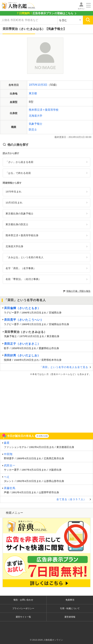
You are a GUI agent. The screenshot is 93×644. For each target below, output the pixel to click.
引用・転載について (70, 608)
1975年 (33, 85)
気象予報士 (36, 124)
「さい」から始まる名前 (19, 162)
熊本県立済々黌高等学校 (44, 110)
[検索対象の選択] (70, 20)
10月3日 (43, 85)
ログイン (81, 9)
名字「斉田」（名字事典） (21, 268)
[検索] (88, 20)
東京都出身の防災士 (17, 224)
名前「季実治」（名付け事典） (23, 279)
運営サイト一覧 (23, 617)
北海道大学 (36, 116)
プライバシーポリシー (23, 608)
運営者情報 (70, 617)
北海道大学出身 (14, 246)
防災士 (33, 130)
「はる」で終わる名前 (18, 173)
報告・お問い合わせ (23, 600)
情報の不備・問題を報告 (78, 291)
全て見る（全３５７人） (71, 499)
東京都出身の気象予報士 (19, 214)
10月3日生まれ (14, 203)
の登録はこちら (45, 13)
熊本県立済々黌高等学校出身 (22, 235)
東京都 (33, 93)
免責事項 (70, 600)
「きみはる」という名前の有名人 (25, 257)
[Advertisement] (46, 404)
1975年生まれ (13, 192)
